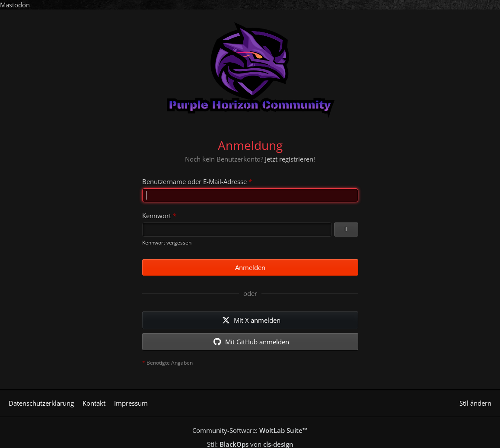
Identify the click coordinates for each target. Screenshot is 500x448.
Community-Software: (250, 430)
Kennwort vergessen (167, 243)
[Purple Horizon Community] (250, 68)
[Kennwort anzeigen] (346, 229)
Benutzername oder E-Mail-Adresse (194, 181)
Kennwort (157, 216)
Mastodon (15, 5)
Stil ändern (475, 403)
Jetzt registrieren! (290, 159)
